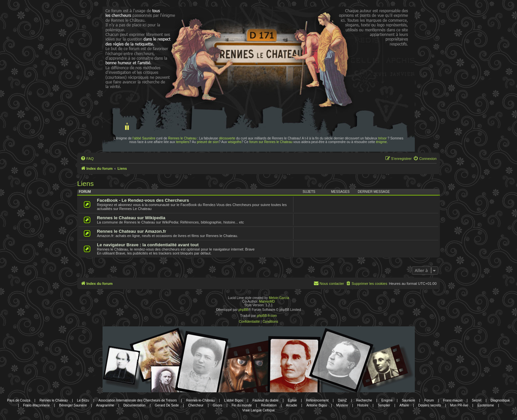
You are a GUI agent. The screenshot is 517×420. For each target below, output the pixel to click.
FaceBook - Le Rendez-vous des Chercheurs (143, 200)
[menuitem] (87, 159)
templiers (183, 142)
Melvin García (279, 298)
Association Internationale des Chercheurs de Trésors (137, 400)
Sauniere (409, 400)
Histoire (363, 405)
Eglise (292, 400)
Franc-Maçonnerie (36, 405)
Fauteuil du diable (266, 400)
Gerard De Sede (167, 405)
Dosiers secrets (429, 405)
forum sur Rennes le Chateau (271, 142)
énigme (381, 142)
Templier (384, 405)
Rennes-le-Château (201, 400)
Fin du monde (242, 405)
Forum (429, 400)
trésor (382, 138)
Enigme (387, 400)
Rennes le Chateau (182, 138)
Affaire (404, 405)
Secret (477, 400)
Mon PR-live (459, 405)
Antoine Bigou (317, 405)
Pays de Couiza (19, 400)
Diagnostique (500, 400)
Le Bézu (83, 400)
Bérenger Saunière (73, 405)
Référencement (317, 400)
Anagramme (105, 405)
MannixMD (267, 301)
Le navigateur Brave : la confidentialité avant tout (148, 245)
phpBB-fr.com (267, 316)
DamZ (342, 400)
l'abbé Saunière (144, 138)
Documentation (134, 405)
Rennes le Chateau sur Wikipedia (131, 218)
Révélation (269, 405)
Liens (85, 183)
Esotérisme (486, 405)
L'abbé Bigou (233, 400)
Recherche (364, 400)
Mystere (342, 405)
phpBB (243, 310)
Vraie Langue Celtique (259, 410)
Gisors (217, 405)
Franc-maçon (453, 400)
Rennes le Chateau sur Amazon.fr (132, 231)
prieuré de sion (208, 142)
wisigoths (235, 142)
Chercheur (196, 405)
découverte (227, 138)
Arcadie (291, 405)
